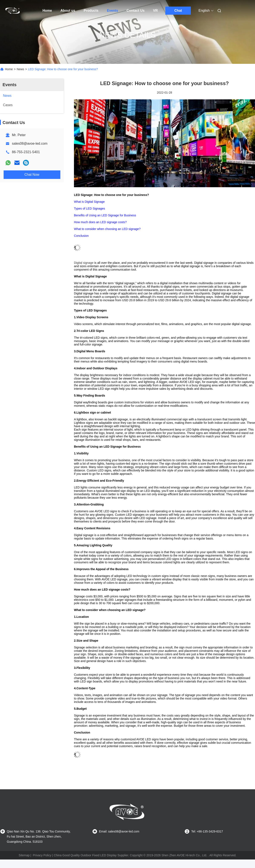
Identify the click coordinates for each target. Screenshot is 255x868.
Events (112, 11)
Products (91, 11)
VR (155, 11)
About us (68, 11)
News (21, 69)
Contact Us (136, 11)
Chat (178, 11)
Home (47, 11)
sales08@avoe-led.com (30, 143)
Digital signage (84, 263)
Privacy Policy (42, 855)
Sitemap (24, 855)
